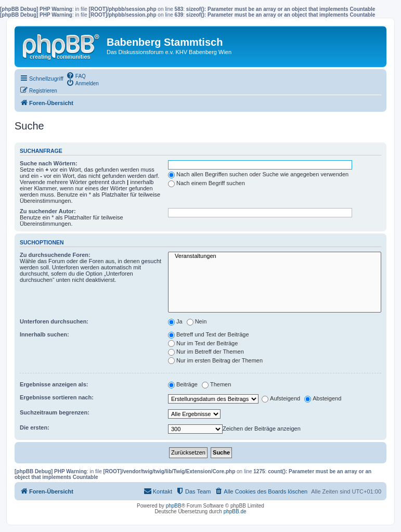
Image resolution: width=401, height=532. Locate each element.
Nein (197, 321)
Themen (216, 384)
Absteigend (323, 398)
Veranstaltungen (275, 256)
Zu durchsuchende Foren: (55, 255)
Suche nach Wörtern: (49, 163)
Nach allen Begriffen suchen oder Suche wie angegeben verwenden (258, 174)
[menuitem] (76, 75)
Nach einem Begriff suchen (206, 183)
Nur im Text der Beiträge (203, 343)
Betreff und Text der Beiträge (209, 334)
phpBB (174, 506)
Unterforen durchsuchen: (54, 321)
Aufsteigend (281, 398)
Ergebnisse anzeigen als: (54, 384)
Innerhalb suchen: (44, 334)
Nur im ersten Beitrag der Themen (215, 360)
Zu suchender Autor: (48, 211)
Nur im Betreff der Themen (206, 352)
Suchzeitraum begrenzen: (55, 412)
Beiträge (183, 384)
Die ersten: (35, 427)
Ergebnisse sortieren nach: (57, 397)
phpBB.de (235, 511)
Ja (175, 321)
